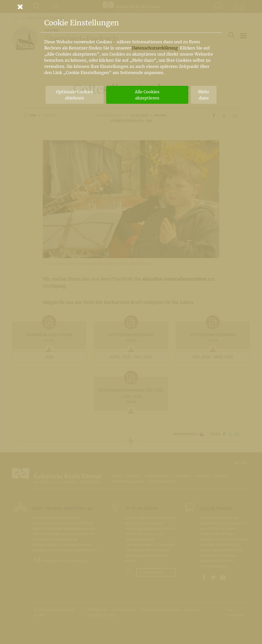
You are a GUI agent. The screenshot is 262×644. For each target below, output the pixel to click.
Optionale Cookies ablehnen (74, 95)
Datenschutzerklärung (155, 48)
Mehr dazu (204, 95)
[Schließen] (131, 7)
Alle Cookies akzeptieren (147, 95)
